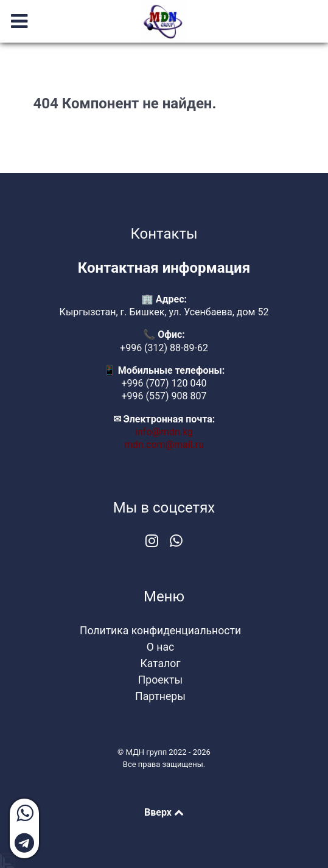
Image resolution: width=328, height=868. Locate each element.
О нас (160, 647)
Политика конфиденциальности (160, 631)
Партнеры (160, 696)
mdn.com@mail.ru (164, 445)
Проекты (160, 680)
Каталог (160, 663)
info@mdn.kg (164, 432)
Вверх (164, 812)
